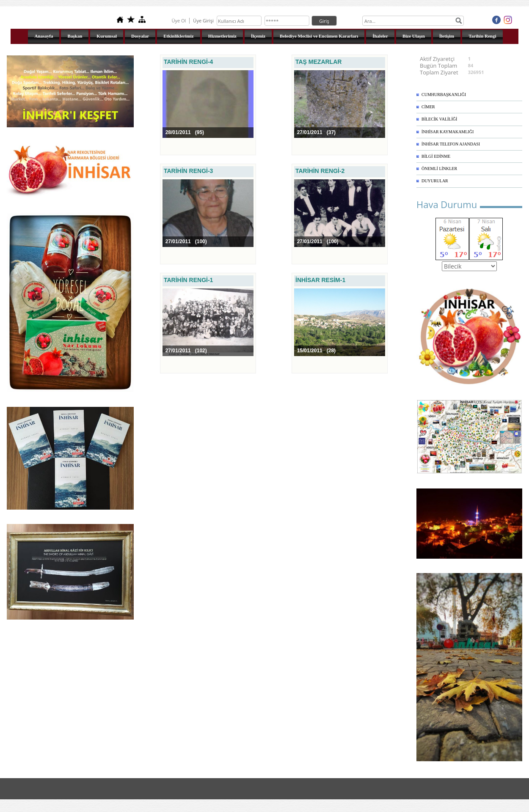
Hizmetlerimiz (222, 36)
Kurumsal (107, 36)
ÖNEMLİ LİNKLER (439, 169)
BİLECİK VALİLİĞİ (439, 119)
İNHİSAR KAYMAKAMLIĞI (448, 132)
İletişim (447, 36)
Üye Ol (179, 21)
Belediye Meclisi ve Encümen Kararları (319, 36)
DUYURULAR (435, 181)
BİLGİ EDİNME (436, 156)
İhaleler (380, 36)
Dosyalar (140, 36)
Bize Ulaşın (414, 36)
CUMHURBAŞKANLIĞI (444, 95)
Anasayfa (44, 36)
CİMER (428, 107)
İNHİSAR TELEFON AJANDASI (451, 144)
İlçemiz (258, 36)
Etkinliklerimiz (179, 36)
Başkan (75, 36)
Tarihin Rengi (482, 36)
